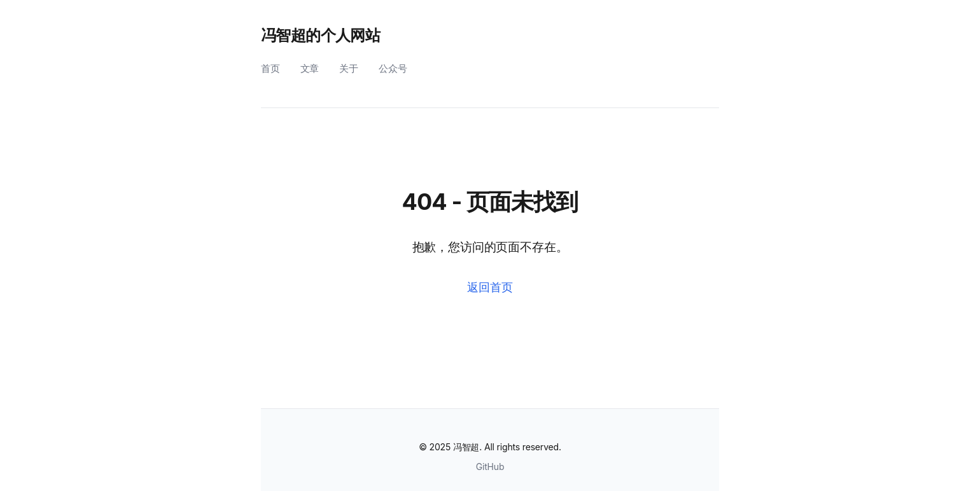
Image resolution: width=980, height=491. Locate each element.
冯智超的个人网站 (320, 35)
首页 (270, 68)
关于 (349, 68)
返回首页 (490, 287)
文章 (310, 68)
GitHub (490, 467)
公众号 (393, 68)
